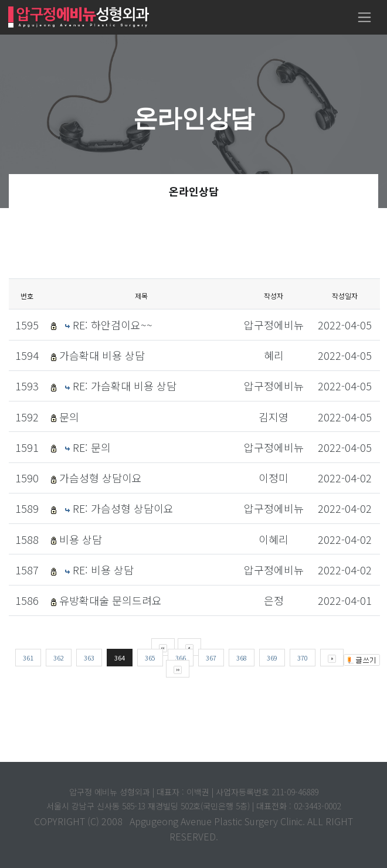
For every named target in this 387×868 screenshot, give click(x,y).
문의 (69, 417)
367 (211, 658)
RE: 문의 (92, 447)
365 (150, 658)
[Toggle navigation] (364, 17)
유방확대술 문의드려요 (111, 600)
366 (181, 658)
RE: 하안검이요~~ (113, 325)
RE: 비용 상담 (103, 570)
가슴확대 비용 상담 (102, 355)
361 (28, 658)
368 (242, 658)
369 (272, 658)
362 (59, 658)
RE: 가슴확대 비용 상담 (125, 386)
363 (89, 658)
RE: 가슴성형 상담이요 (123, 508)
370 (303, 658)
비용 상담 (81, 539)
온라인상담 (194, 191)
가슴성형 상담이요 (101, 478)
